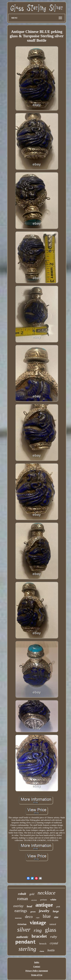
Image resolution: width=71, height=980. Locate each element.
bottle (51, 950)
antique (44, 905)
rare (38, 918)
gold (32, 894)
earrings (21, 911)
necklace (47, 893)
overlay (18, 906)
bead (29, 906)
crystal (54, 943)
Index (37, 962)
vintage (38, 923)
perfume (44, 900)
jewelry (44, 911)
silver (24, 930)
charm (42, 951)
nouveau (18, 918)
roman (22, 899)
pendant (26, 942)
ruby (54, 937)
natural (53, 924)
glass (51, 930)
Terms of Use (37, 975)
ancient (34, 900)
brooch (43, 944)
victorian (22, 924)
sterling (27, 949)
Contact (37, 967)
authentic (22, 937)
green (33, 912)
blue (47, 916)
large (56, 911)
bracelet (39, 936)
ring (38, 930)
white (53, 900)
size (56, 917)
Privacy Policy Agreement (37, 971)
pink (58, 907)
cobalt (22, 894)
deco (29, 917)
